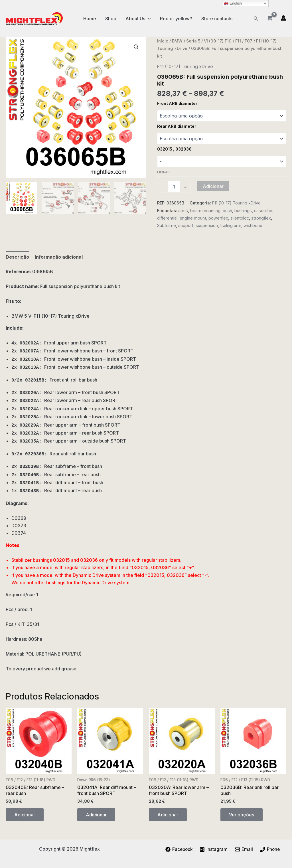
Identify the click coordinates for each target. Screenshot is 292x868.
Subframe (167, 225)
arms (183, 211)
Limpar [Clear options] (163, 172)
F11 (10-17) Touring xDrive (185, 66)
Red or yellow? (176, 19)
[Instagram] (214, 849)
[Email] (244, 849)
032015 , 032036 (174, 149)
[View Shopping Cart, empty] (270, 19)
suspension (207, 225)
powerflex (218, 218)
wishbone (253, 225)
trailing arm (231, 225)
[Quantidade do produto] (174, 187)
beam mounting (205, 211)
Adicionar (213, 186)
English (233, 3)
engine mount (193, 218)
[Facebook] (178, 849)
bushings (243, 211)
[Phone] (271, 849)
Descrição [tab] (17, 257)
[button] (256, 19)
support (186, 225)
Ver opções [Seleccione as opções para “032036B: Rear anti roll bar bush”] (242, 815)
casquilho (263, 211)
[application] (148, 19)
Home (90, 19)
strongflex (261, 218)
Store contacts (217, 19)
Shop (111, 19)
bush (227, 211)
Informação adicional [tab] (59, 257)
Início (163, 41)
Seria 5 (193, 41)
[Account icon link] (283, 18)
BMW (177, 41)
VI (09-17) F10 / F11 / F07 (228, 41)
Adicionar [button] (25, 815)
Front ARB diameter (177, 103)
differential (167, 218)
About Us (138, 19)
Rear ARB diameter (177, 126)
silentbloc (240, 218)
